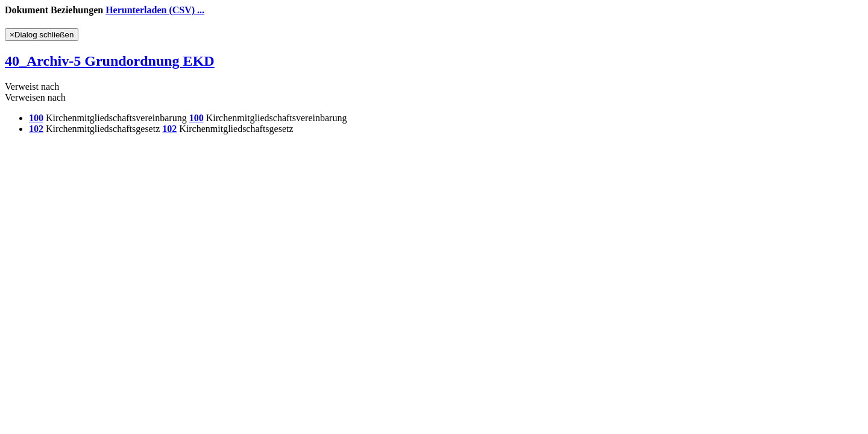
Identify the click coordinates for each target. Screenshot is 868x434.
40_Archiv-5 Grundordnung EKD (110, 61)
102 (36, 129)
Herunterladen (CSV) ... (155, 10)
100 (36, 118)
